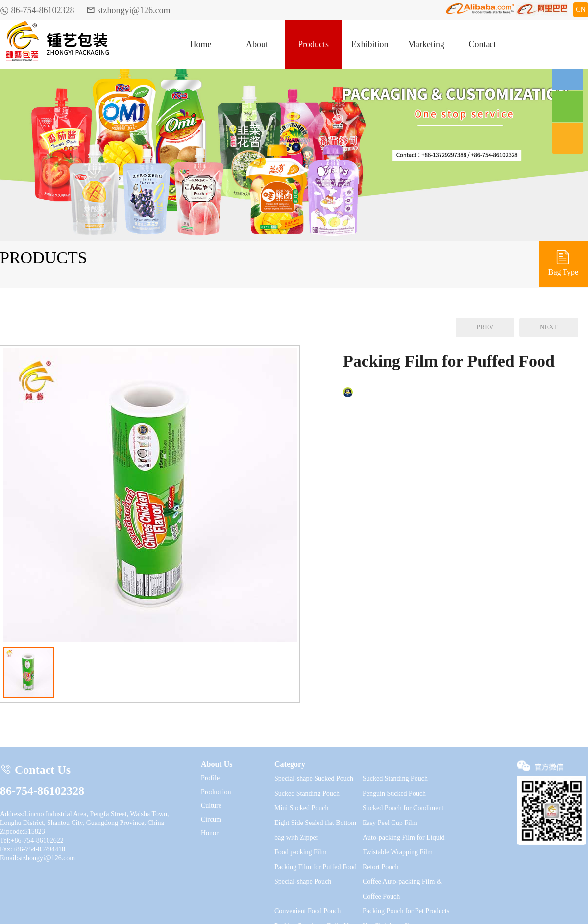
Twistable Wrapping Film (398, 852)
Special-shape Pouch (303, 882)
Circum (211, 819)
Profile (210, 778)
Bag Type (563, 262)
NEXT (549, 327)
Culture (211, 806)
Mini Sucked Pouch (301, 808)
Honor (210, 833)
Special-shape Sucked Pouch (314, 779)
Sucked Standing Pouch (395, 779)
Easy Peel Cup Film (390, 823)
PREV (485, 327)
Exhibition (370, 44)
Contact (483, 44)
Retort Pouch (381, 867)
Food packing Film (301, 852)
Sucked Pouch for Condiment (403, 808)
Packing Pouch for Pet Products (406, 911)
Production (216, 792)
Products (313, 44)
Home (201, 44)
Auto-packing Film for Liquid (404, 837)
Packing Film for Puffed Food (316, 867)
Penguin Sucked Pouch (394, 793)
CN (580, 10)
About (257, 44)
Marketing (426, 44)
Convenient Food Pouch (307, 911)
